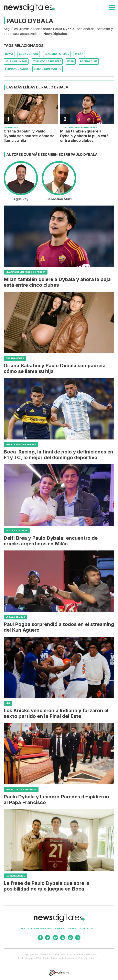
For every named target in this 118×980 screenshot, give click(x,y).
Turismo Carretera (47, 61)
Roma (9, 54)
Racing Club (89, 61)
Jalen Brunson (16, 61)
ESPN (71, 61)
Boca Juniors (29, 54)
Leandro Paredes (57, 54)
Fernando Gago (17, 69)
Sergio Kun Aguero (48, 69)
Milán (79, 54)
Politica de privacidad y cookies (42, 928)
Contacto (87, 928)
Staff (72, 928)
